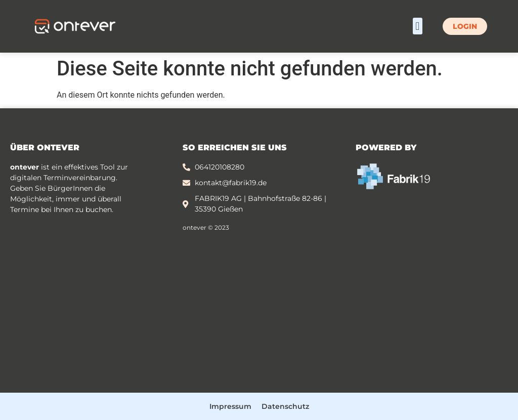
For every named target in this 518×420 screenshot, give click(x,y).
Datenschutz (285, 406)
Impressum (230, 406)
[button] (418, 26)
